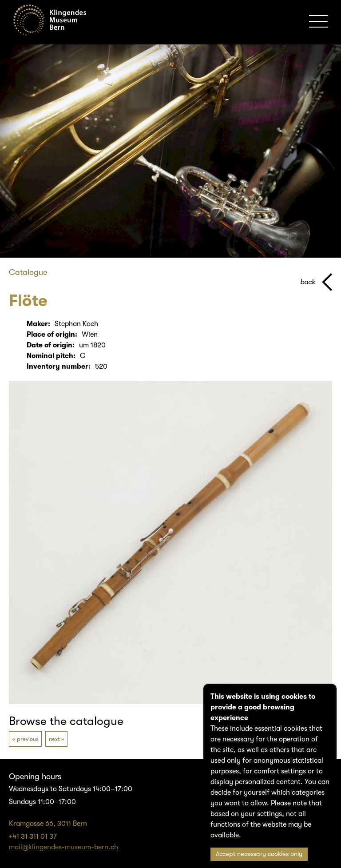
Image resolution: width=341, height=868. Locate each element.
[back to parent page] (316, 282)
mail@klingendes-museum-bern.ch (63, 847)
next (54, 739)
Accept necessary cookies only (259, 854)
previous (28, 739)
